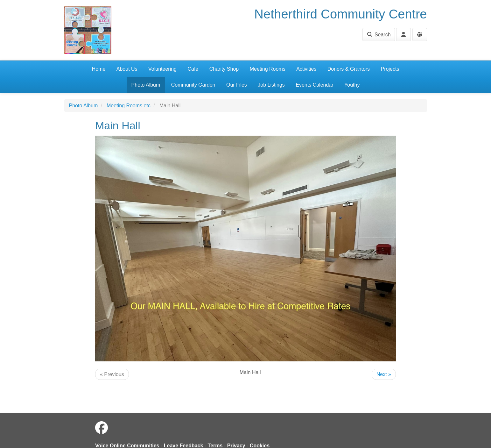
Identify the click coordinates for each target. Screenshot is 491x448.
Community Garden (193, 85)
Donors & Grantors (349, 69)
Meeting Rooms (268, 69)
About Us (127, 69)
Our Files (237, 85)
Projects (390, 69)
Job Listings (271, 85)
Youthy (352, 85)
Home (99, 69)
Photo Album (146, 85)
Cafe (193, 69)
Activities (306, 69)
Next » (384, 374)
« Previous (112, 374)
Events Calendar (314, 85)
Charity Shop (224, 69)
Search (379, 35)
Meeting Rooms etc (129, 106)
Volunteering (162, 69)
